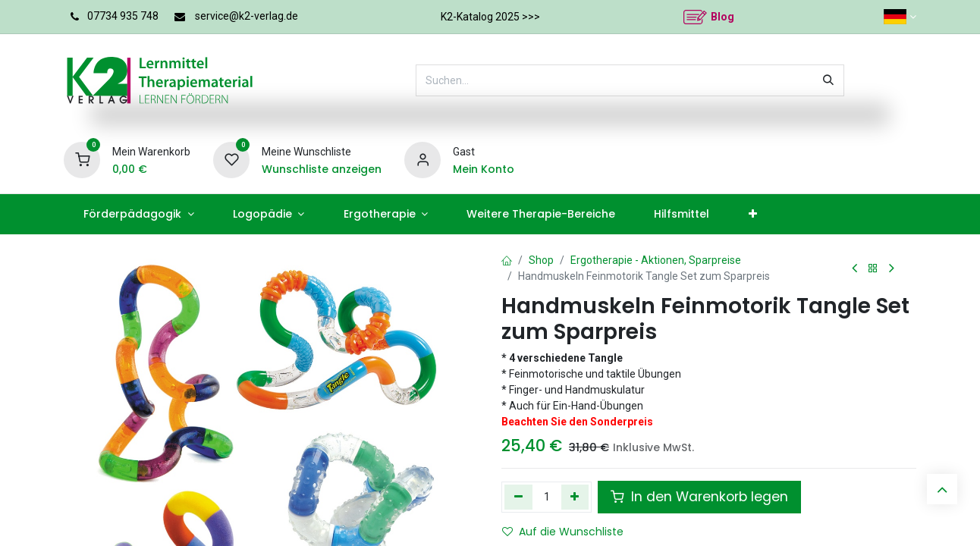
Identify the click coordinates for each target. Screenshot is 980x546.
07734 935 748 (123, 16)
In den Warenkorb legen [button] (699, 497)
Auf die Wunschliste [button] (563, 532)
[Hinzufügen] (575, 497)
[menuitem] (138, 214)
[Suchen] (828, 80)
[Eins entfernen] (518, 497)
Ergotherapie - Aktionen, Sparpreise (656, 260)
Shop (541, 260)
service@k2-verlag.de (247, 16)
